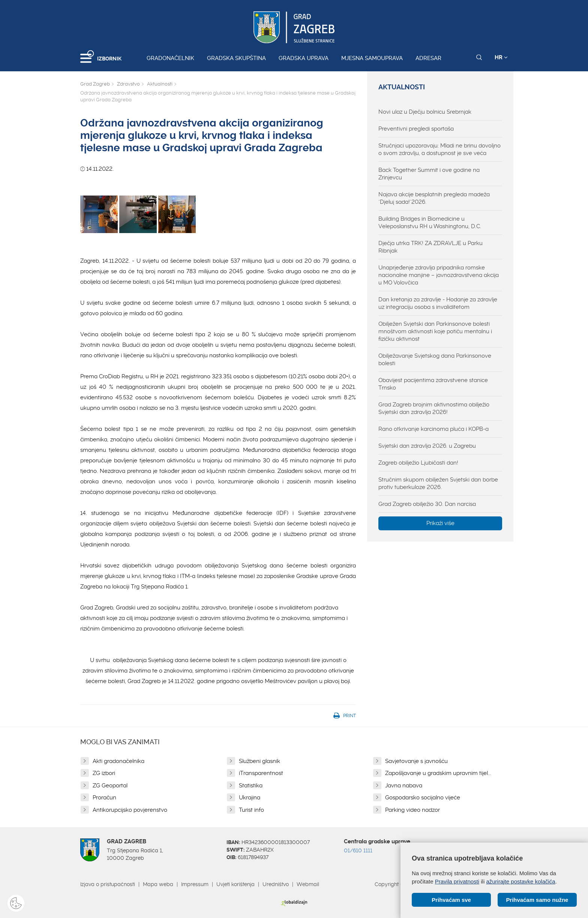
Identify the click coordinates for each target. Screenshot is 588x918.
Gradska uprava (304, 58)
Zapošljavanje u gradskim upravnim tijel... (438, 773)
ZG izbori (104, 773)
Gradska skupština (236, 58)
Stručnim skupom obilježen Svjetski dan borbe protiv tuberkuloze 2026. (438, 483)
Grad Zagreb (95, 84)
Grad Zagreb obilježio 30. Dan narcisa (427, 504)
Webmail (308, 884)
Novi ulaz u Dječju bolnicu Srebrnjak (425, 112)
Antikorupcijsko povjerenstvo (130, 810)
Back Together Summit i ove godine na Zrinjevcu (429, 174)
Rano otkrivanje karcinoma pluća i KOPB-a (433, 429)
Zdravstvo (128, 84)
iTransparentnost (261, 773)
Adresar (428, 58)
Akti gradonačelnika (118, 761)
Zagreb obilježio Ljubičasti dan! (418, 463)
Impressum (195, 884)
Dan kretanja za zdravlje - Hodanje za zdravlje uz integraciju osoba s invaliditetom (438, 303)
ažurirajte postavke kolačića (520, 881)
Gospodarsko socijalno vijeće (423, 798)
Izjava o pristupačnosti (108, 884)
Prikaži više (440, 523)
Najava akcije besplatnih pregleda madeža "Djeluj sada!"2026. (434, 198)
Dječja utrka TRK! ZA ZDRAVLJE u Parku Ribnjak (430, 247)
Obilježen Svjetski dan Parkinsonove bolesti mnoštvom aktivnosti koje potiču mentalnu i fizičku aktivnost (435, 331)
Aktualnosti (160, 84)
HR (501, 57)
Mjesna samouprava (372, 58)
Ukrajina (250, 798)
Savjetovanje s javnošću (416, 761)
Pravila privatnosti (457, 881)
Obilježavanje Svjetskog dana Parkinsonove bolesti (435, 360)
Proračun (104, 798)
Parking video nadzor (412, 810)
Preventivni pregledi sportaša (416, 129)
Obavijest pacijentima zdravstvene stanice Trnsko (433, 384)
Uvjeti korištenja (235, 884)
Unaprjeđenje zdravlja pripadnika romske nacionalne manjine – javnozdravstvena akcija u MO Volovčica (439, 275)
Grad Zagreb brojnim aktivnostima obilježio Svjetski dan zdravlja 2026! (434, 408)
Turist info (251, 810)
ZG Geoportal (110, 786)
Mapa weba (158, 884)
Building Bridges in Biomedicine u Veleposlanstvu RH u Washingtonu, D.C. (430, 223)
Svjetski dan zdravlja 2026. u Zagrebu (427, 446)
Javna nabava (404, 786)
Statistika (251, 786)
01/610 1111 (358, 850)
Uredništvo (276, 884)
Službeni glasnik (259, 761)
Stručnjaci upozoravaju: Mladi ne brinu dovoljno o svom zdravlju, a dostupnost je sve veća (439, 149)
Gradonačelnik (170, 58)
